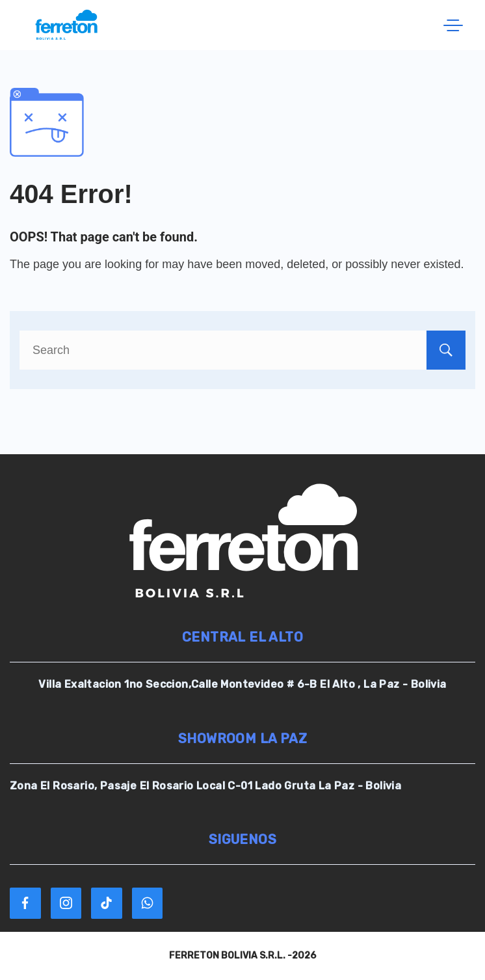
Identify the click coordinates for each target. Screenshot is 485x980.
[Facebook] (25, 903)
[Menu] (453, 25)
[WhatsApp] (148, 903)
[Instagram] (66, 903)
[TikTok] (107, 903)
